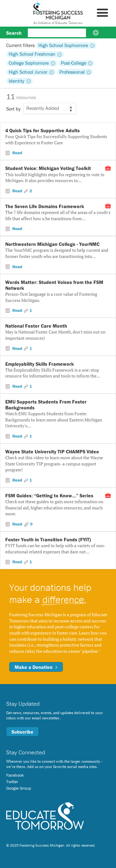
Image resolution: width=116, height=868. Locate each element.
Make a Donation (36, 667)
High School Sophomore (63, 45)
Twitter (12, 782)
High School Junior (28, 72)
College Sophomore (29, 63)
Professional (72, 72)
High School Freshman (32, 54)
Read (17, 153)
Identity (17, 81)
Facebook (15, 775)
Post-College (74, 63)
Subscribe (22, 732)
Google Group (19, 788)
